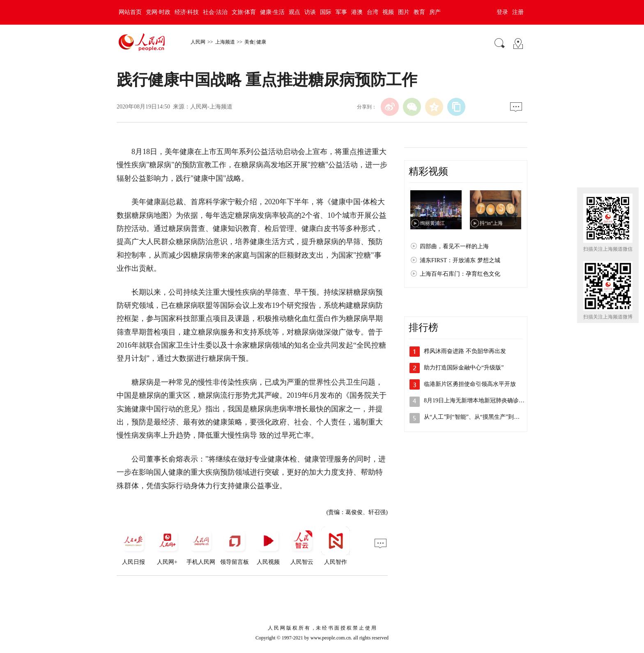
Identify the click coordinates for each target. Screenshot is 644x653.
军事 (341, 12)
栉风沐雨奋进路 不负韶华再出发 (465, 351)
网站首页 (130, 12)
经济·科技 (187, 12)
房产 (435, 12)
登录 (502, 12)
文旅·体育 (244, 12)
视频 (388, 12)
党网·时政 (158, 12)
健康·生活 (272, 12)
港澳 (357, 12)
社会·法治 (215, 12)
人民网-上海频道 (211, 107)
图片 (404, 12)
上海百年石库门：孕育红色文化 (460, 274)
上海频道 (225, 42)
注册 (518, 12)
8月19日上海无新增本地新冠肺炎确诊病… (477, 400)
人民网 (198, 42)
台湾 (373, 12)
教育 (419, 12)
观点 (294, 12)
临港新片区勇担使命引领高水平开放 (470, 384)
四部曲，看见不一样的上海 (454, 246)
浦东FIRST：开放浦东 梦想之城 (460, 260)
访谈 (310, 12)
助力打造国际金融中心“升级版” (464, 368)
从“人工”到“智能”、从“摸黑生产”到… (472, 417)
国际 (326, 12)
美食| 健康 (255, 42)
